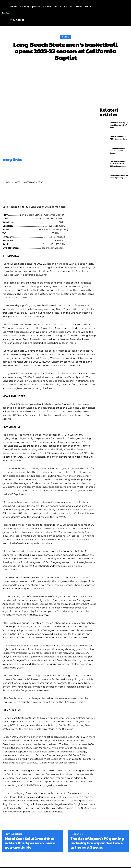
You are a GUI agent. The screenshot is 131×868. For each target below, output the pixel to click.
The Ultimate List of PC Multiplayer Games (119, 132)
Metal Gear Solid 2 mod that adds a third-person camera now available (30, 843)
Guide (66, 37)
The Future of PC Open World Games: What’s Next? (119, 119)
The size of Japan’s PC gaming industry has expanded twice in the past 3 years (97, 843)
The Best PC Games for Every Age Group (119, 171)
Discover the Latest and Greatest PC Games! (118, 145)
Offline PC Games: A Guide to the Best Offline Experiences (118, 158)
